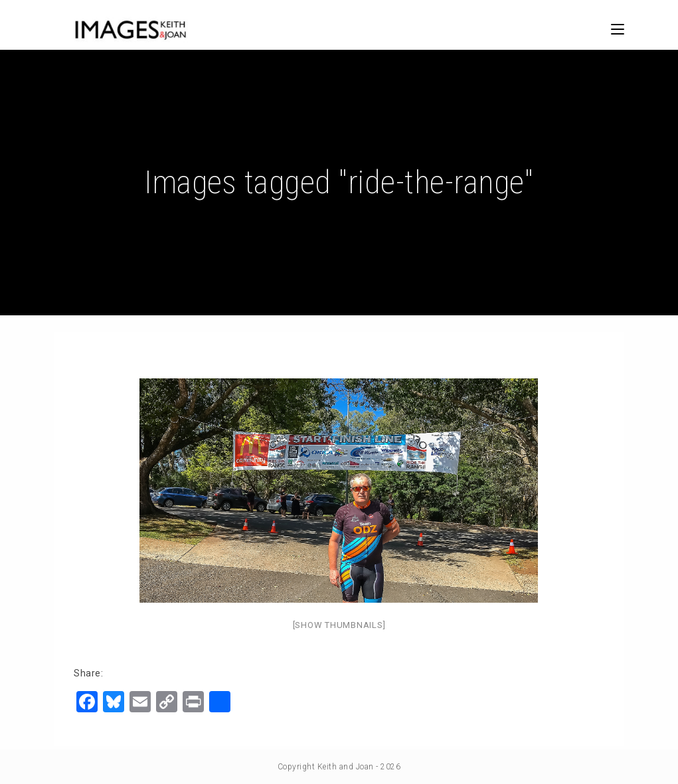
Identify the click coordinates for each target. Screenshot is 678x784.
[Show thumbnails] (339, 625)
